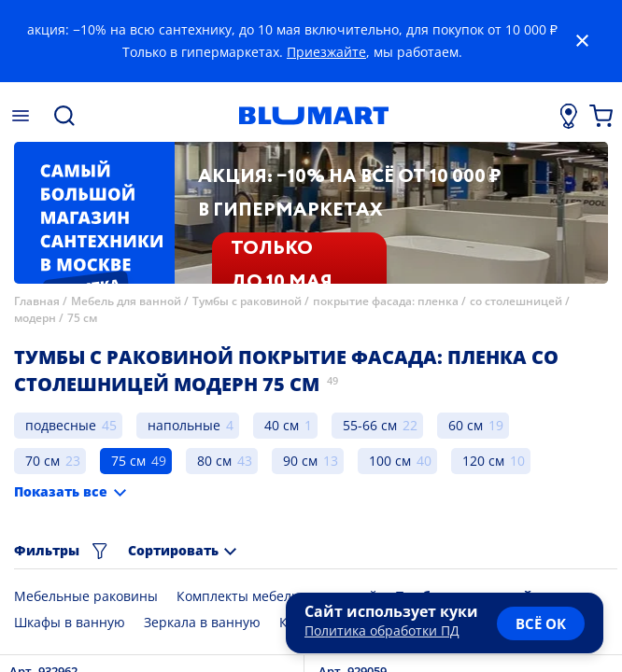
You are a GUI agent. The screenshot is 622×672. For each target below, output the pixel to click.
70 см (42, 461)
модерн (35, 318)
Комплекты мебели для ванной (277, 596)
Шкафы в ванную (70, 622)
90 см (300, 461)
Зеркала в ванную (202, 622)
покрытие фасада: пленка (386, 301)
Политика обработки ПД (382, 630)
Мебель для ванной (126, 301)
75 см (82, 318)
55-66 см (370, 425)
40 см (282, 425)
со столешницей (516, 301)
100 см (390, 461)
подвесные (61, 425)
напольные (184, 425)
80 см (214, 461)
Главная (37, 301)
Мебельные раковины (86, 596)
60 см (466, 425)
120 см (483, 461)
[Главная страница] (314, 116)
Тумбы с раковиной (247, 301)
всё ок (541, 623)
